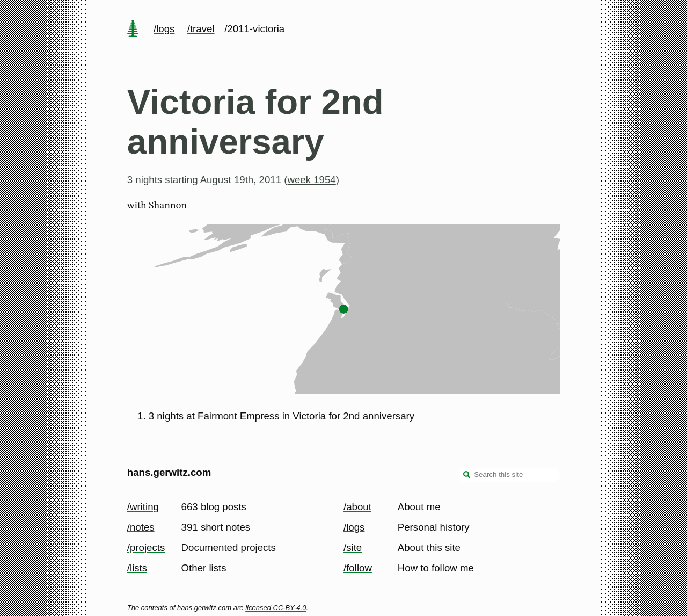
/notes (141, 527)
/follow (358, 568)
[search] (467, 476)
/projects (146, 548)
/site (353, 548)
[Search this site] (509, 475)
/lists (137, 568)
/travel (201, 29)
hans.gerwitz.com (169, 472)
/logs (164, 29)
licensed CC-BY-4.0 (276, 608)
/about (357, 507)
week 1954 (312, 180)
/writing (143, 507)
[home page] (133, 30)
